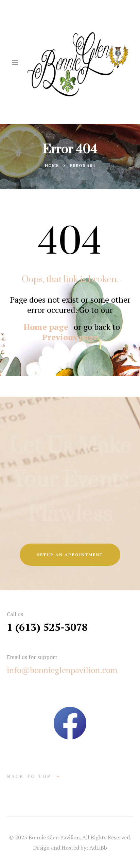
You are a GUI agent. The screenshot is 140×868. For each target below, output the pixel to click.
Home (52, 166)
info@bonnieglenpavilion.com (62, 670)
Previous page (70, 337)
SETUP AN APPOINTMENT (70, 555)
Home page (46, 327)
